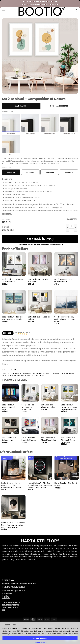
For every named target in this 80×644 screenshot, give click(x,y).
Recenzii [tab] (19, 332)
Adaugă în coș (40, 239)
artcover (11, 373)
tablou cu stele (58, 373)
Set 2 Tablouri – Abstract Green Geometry (68, 440)
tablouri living (30, 375)
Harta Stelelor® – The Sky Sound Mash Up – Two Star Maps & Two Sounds (40, 485)
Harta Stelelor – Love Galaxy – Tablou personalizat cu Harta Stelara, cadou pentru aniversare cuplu (11, 488)
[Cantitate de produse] (71, 226)
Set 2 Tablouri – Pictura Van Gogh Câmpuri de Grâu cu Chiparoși (69, 408)
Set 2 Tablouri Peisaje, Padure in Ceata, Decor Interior (65, 319)
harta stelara (25, 373)
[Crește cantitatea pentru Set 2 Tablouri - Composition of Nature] (75, 228)
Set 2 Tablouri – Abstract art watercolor (13, 280)
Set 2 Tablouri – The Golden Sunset (63, 280)
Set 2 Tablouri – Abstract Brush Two (9, 407)
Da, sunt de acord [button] (40, 638)
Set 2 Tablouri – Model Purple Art (38, 280)
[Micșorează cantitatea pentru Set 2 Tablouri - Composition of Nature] (68, 228)
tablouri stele (40, 375)
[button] (4, 12)
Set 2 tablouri (16, 370)
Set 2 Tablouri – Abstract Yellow (39, 318)
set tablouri (34, 373)
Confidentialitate (10, 608)
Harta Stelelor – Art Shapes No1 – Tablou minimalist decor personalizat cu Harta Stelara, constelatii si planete (13, 527)
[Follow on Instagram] (8, 597)
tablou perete (6, 375)
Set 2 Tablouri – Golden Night (9, 439)
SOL (3, 610)
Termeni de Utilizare (10, 605)
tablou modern (69, 373)
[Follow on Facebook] (4, 597)
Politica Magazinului (11, 602)
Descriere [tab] (8, 333)
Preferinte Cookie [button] (40, 642)
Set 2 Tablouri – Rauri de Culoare (29, 439)
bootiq (17, 373)
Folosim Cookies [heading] (9, 625)
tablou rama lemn (18, 375)
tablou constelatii (46, 373)
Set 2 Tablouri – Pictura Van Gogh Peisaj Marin (12, 318)
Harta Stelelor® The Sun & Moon (66, 484)
